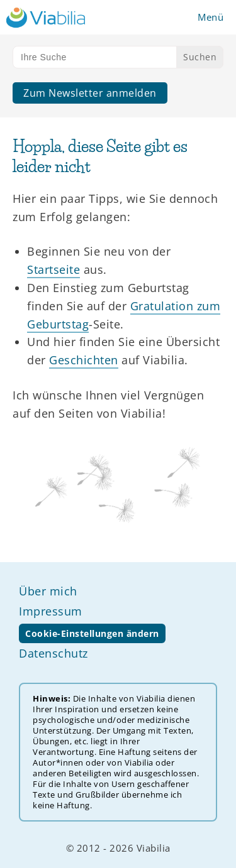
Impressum (51, 611)
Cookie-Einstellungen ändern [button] (92, 633)
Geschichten (84, 360)
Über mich (48, 591)
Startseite (53, 269)
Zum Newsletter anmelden (90, 93)
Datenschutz (53, 653)
